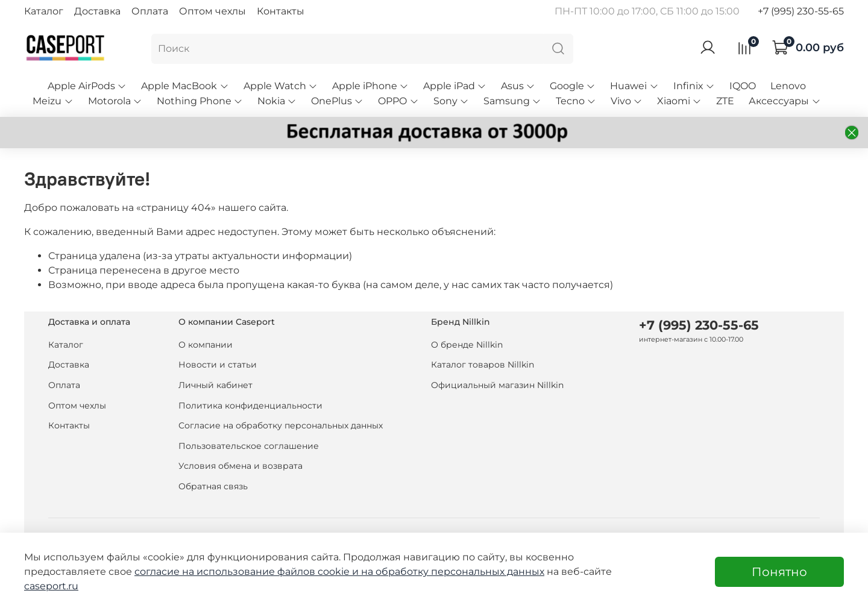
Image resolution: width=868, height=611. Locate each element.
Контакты (281, 11)
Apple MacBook (185, 86)
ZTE (725, 101)
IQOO (743, 86)
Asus (518, 86)
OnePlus (337, 101)
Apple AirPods (87, 86)
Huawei (634, 86)
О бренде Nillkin (467, 345)
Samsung (512, 101)
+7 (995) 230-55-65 (801, 11)
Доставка (97, 11)
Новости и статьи (218, 365)
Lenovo (788, 86)
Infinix (694, 86)
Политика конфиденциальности (250, 406)
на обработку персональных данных (453, 572)
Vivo (627, 101)
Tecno (576, 101)
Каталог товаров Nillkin (483, 365)
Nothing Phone (200, 101)
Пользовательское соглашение (249, 446)
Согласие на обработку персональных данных (281, 425)
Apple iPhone (370, 86)
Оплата (150, 11)
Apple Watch (281, 86)
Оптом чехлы (212, 11)
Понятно (779, 572)
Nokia (277, 101)
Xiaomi (679, 101)
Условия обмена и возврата (241, 466)
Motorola (115, 101)
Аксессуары (785, 101)
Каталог (44, 11)
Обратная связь (213, 486)
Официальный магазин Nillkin (497, 385)
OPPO (398, 101)
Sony (451, 101)
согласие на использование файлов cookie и (248, 572)
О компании (206, 345)
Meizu (53, 101)
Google (573, 86)
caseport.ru (51, 586)
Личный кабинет (215, 385)
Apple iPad (455, 86)
